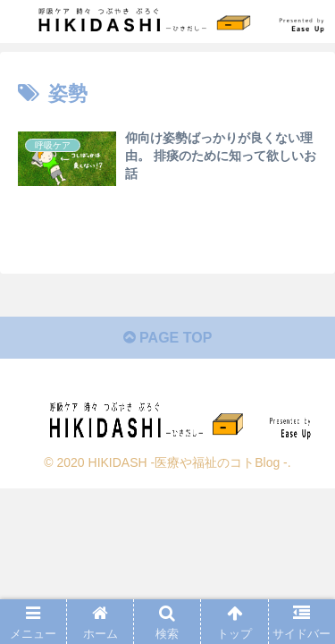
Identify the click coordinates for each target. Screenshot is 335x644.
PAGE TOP (168, 338)
